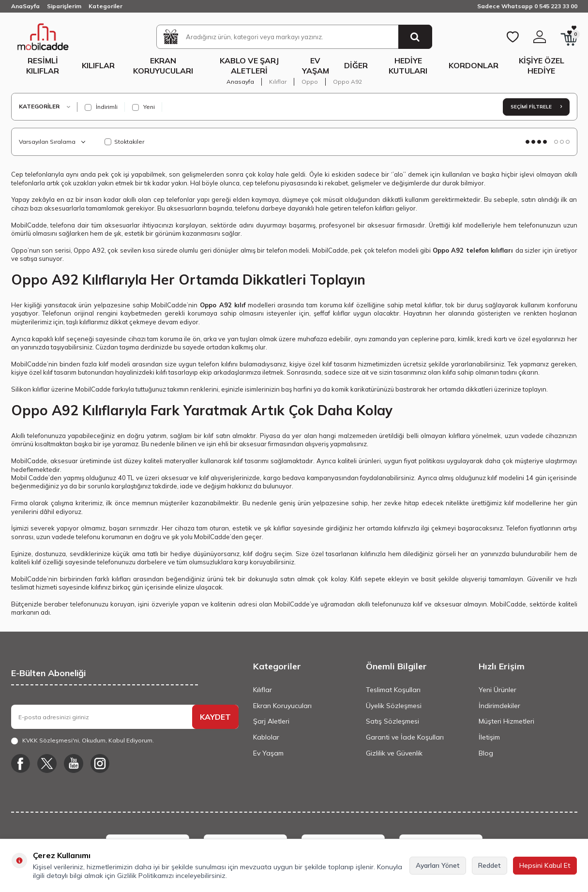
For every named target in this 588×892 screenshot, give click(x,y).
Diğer (356, 65)
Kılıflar (98, 65)
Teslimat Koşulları (393, 690)
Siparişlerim (64, 6)
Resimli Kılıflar (43, 66)
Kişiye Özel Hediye (542, 66)
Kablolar (266, 737)
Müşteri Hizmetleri (506, 721)
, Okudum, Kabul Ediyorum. (83, 741)
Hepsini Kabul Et (545, 865)
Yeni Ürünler (498, 690)
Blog (486, 753)
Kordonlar (474, 65)
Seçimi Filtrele (536, 107)
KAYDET (215, 717)
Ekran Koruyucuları (163, 66)
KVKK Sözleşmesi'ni (51, 740)
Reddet (490, 865)
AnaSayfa (25, 6)
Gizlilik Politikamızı (145, 876)
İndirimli (101, 107)
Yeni (143, 107)
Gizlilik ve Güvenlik (394, 753)
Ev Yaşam (316, 66)
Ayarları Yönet (438, 865)
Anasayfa (240, 82)
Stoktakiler (124, 142)
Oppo (310, 82)
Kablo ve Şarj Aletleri (249, 66)
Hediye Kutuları (408, 66)
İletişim (489, 737)
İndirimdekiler (499, 706)
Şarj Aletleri (271, 721)
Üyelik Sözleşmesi (394, 706)
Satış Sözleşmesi (392, 721)
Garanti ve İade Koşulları (405, 737)
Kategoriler (106, 6)
